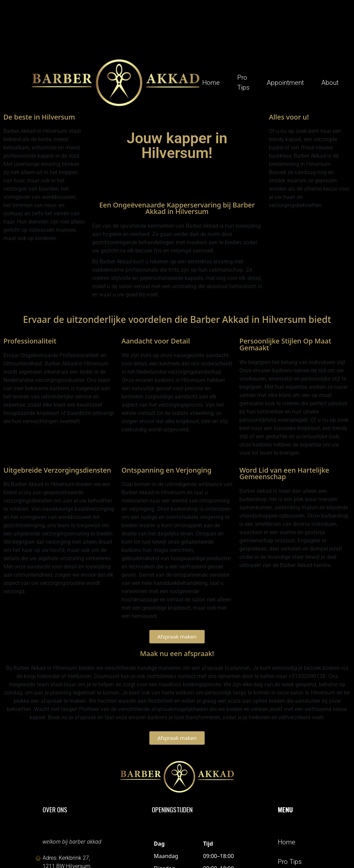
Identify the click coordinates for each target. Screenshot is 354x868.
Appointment (285, 82)
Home (211, 82)
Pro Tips (243, 82)
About (330, 82)
